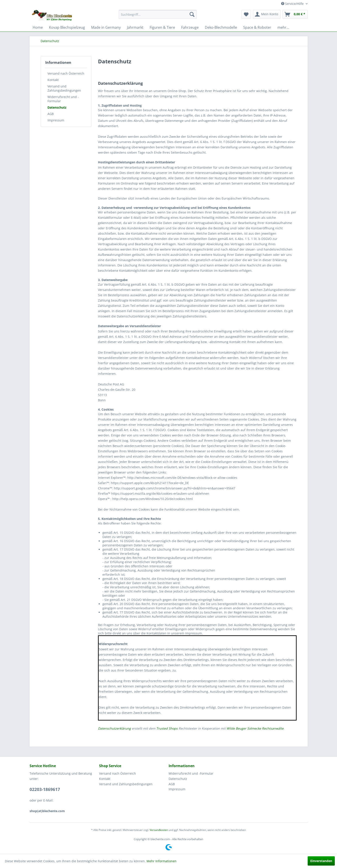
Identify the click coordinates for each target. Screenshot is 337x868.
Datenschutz (57, 107)
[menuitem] (158, 14)
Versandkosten (159, 830)
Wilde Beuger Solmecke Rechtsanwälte (255, 728)
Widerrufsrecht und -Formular (63, 99)
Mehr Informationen (162, 861)
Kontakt (53, 80)
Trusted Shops (167, 728)
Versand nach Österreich (66, 73)
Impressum (56, 120)
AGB (51, 114)
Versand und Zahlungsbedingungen (64, 88)
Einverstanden (321, 861)
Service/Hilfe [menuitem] (293, 4)
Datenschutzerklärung (114, 728)
